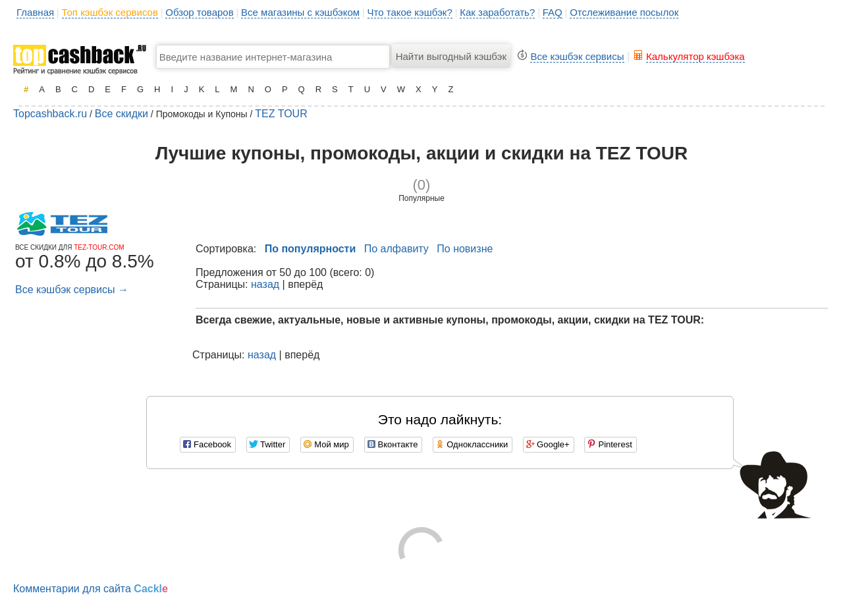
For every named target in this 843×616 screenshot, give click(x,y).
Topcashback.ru (50, 114)
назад (265, 284)
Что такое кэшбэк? (410, 12)
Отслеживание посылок (624, 12)
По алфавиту (396, 249)
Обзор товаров (199, 12)
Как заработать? (497, 12)
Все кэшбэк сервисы (577, 56)
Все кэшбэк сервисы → (72, 290)
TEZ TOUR (281, 114)
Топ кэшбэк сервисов (110, 12)
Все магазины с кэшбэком (300, 12)
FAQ (553, 12)
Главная (35, 12)
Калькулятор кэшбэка (695, 56)
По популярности (311, 249)
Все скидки (122, 114)
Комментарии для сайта (91, 589)
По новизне (465, 249)
